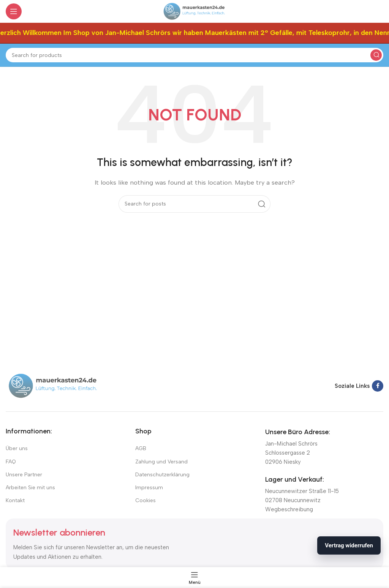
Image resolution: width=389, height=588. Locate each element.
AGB (141, 448)
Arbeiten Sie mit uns (30, 488)
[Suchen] (194, 55)
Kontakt (15, 500)
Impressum (149, 488)
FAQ (11, 462)
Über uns (17, 448)
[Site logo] (194, 11)
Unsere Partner (24, 475)
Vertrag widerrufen (349, 545)
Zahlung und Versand (161, 462)
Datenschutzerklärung (162, 475)
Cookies (145, 500)
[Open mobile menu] (14, 11)
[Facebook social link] (378, 386)
